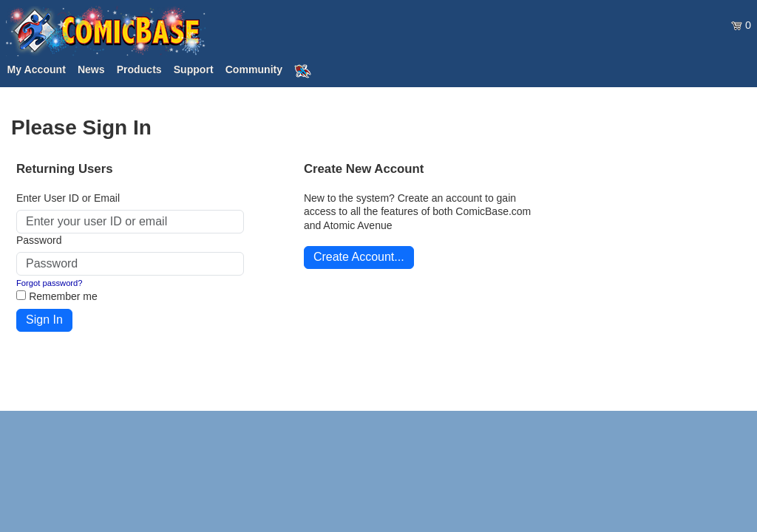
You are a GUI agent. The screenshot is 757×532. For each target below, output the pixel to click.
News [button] (91, 69)
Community (254, 69)
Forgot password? (50, 283)
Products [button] (139, 69)
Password (39, 240)
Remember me (63, 296)
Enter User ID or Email (68, 198)
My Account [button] (37, 69)
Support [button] (194, 69)
